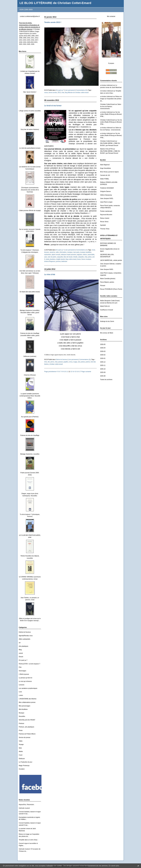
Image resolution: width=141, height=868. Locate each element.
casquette (60, 257)
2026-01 (103, 358)
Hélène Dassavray (106, 195)
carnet (21, 653)
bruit (94, 250)
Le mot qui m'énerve (25, 681)
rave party (76, 252)
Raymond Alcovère (106, 215)
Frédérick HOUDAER (107, 188)
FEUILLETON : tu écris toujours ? (30, 664)
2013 (59, 93)
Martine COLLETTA (106, 149)
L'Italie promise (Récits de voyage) (30, 211)
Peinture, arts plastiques (27, 727)
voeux (46, 93)
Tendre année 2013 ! (53, 22)
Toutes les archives (106, 380)
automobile (91, 255)
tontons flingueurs (50, 261)
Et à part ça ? (23, 660)
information (63, 252)
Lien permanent (70, 90)
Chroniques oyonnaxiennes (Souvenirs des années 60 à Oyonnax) (30, 190)
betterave (64, 261)
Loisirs (21, 695)
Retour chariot (105, 218)
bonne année (53, 93)
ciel (79, 362)
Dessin (21, 657)
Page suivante (86, 372)
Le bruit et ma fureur (53, 106)
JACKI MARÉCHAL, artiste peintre (111, 260)
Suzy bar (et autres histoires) (30, 129)
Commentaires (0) (81, 90)
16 (78, 372)
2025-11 (103, 365)
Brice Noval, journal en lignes (110, 172)
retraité (75, 257)
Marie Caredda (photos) (108, 279)
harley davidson (51, 259)
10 (65, 372)
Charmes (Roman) (30, 375)
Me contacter (111, 16)
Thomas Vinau (105, 229)
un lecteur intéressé (107, 85)
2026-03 (103, 351)
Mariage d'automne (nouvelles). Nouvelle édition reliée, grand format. (30, 313)
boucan (47, 252)
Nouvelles (22, 716)
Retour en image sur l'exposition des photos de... (111, 99)
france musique (86, 259)
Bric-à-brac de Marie (107, 333)
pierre (52, 362)
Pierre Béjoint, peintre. (107, 282)
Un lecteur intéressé (107, 91)
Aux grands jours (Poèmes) (30, 417)
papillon (66, 362)
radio (57, 252)
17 (80, 372)
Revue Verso (104, 222)
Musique (22, 713)
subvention (48, 255)
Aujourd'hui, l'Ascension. (27, 805)
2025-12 (103, 362)
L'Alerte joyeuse (24, 674)
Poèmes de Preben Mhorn (27, 734)
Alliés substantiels (25, 639)
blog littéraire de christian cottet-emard (77, 93)
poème (88, 362)
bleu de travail (68, 257)
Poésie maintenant (106, 211)
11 (67, 372)
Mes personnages (25, 706)
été (49, 362)
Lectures (22, 685)
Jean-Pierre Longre (106, 202)
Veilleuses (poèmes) (30, 356)
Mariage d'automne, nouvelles (30, 454)
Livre (20, 692)
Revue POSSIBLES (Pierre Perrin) (111, 289)
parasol (60, 362)
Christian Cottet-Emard (108, 104)
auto (46, 257)
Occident (22, 769)
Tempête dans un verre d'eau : (29, 840)
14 (74, 372)
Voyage (21, 744)
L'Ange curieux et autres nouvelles (30, 111)
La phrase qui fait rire (26, 678)
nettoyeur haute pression (69, 255)
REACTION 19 (105, 306)
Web (20, 748)
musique (70, 252)
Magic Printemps (24, 766)
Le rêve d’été (50, 274)
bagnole (79, 255)
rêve (46, 362)
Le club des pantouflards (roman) (30, 148)
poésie (83, 362)
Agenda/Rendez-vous (26, 636)
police (90, 257)
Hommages (23, 671)
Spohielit (103, 225)
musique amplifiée (86, 252)
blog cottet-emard (71, 259)
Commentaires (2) (81, 250)
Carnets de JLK (105, 175)
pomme (58, 261)
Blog (20, 650)
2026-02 (103, 355)
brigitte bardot (61, 259)
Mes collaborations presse (27, 702)
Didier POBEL (105, 179)
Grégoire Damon (106, 191)
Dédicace (22, 759)
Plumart (103, 286)
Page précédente (50, 372)
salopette (81, 257)
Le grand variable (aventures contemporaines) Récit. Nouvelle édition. (30, 396)
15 (76, 372)
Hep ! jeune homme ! (30, 92)
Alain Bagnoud (105, 165)
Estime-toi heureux (25, 632)
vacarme (52, 252)
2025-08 (103, 376)
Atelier (21, 751)
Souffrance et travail (107, 310)
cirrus (71, 362)
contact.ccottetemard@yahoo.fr (30, 16)
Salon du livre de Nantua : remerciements (111, 106)
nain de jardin (52, 257)
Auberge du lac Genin (107, 321)
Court (21, 755)
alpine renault (56, 255)
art (20, 643)
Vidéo (21, 741)
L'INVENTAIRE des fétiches (28, 699)
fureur (79, 259)
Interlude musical (24, 808)
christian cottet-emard (56, 364)
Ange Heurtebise (106, 168)
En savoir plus (114, 866)
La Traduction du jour (26, 762)
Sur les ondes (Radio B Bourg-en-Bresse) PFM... (111, 114)
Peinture (22, 723)
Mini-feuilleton (23, 709)
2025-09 (103, 372)
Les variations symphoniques (28, 688)
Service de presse (25, 737)
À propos (111, 63)
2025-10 (103, 369)
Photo (21, 730)
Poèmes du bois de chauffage (30, 435)
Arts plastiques (24, 646)
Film (20, 667)
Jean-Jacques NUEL (107, 198)
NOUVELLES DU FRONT (27, 720)
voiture (85, 255)
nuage (75, 362)
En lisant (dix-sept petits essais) (30, 292)
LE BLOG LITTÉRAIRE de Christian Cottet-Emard (55, 3)
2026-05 (103, 344)
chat (63, 93)
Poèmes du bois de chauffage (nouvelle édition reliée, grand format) (30, 335)
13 (71, 372)
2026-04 (103, 348)
